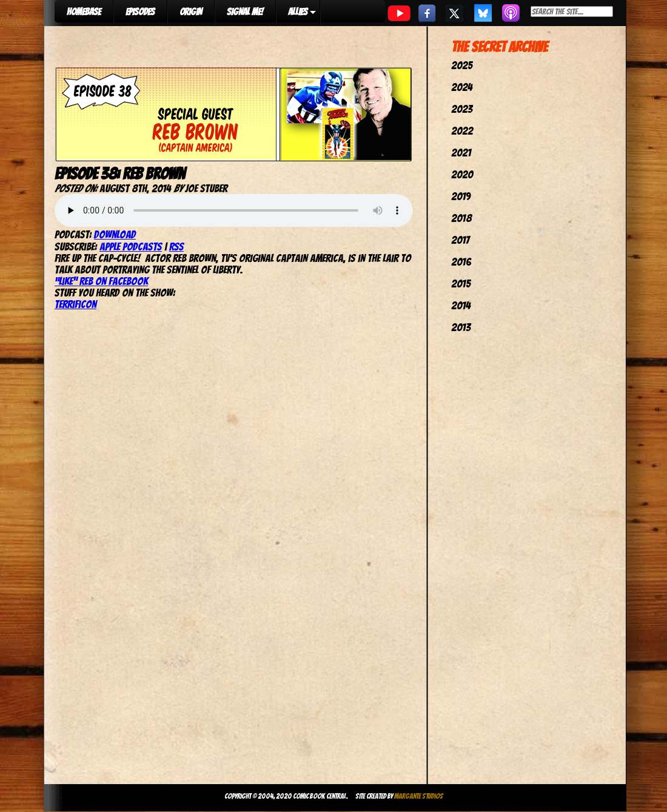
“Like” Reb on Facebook (101, 281)
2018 (461, 218)
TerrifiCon (75, 304)
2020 (462, 174)
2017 (460, 240)
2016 (461, 262)
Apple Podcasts (131, 247)
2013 (461, 327)
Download (115, 234)
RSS (176, 247)
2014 (461, 305)
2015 (461, 284)
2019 (461, 196)
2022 (462, 131)
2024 (462, 87)
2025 (462, 65)
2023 (462, 109)
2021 (461, 153)
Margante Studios (419, 796)
